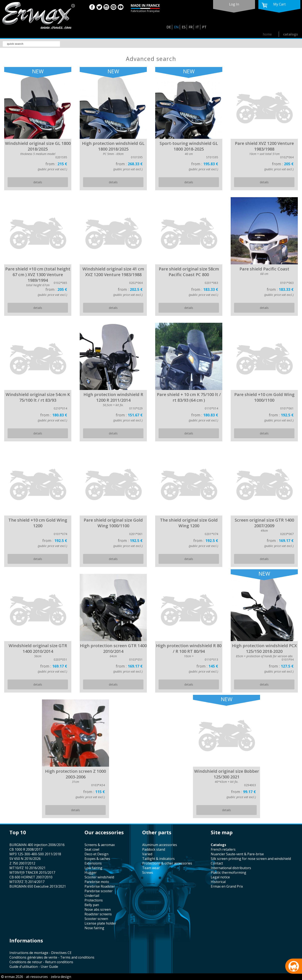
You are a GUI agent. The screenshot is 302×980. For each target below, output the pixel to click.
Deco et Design (96, 854)
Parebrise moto (97, 882)
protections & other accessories (167, 863)
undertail (92, 896)
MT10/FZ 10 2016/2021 (27, 868)
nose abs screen (98, 909)
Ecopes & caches (97, 859)
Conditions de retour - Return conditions (41, 962)
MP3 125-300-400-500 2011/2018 (35, 854)
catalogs (290, 34)
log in (234, 4)
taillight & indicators (158, 859)
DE (169, 27)
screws (148, 872)
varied (147, 854)
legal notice (220, 877)
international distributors (231, 868)
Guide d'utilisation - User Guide (34, 967)
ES (184, 27)
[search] (31, 44)
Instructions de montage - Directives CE (40, 953)
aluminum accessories (160, 845)
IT (197, 27)
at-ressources (37, 977)
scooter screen (96, 919)
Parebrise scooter (99, 891)
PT (204, 27)
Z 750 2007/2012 (22, 863)
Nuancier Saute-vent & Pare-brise (237, 854)
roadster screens (98, 914)
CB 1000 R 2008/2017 (26, 849)
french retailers (223, 849)
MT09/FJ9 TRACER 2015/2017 (32, 872)
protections (94, 900)
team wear (151, 868)
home (267, 34)
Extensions (93, 863)
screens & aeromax (100, 845)
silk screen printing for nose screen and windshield (251, 859)
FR (191, 27)
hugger (91, 872)
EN (176, 27)
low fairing (93, 868)
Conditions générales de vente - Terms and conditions (52, 957)
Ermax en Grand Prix (227, 886)
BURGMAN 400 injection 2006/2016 (37, 845)
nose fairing (94, 928)
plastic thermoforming (228, 872)
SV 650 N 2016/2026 (25, 859)
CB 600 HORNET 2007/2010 (31, 877)
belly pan (92, 905)
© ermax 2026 (12, 977)
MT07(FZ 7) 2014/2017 (27, 882)
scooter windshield (99, 877)
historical (218, 882)
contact (217, 863)
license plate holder (100, 923)
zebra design (61, 977)
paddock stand (154, 849)
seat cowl (92, 849)
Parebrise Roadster (100, 886)
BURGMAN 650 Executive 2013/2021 (38, 886)
